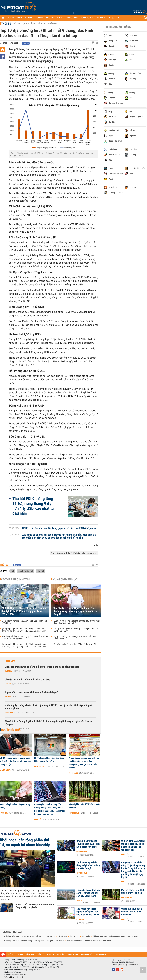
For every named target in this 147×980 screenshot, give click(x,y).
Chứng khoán (10, 713)
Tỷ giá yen (51, 936)
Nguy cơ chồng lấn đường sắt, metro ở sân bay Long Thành (75, 638)
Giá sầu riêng (27, 941)
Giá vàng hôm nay (12, 936)
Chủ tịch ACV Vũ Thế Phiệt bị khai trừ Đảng (27, 680)
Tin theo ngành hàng (117, 27)
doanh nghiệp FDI (25, 571)
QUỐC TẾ (40, 18)
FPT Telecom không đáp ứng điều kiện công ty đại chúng (49, 760)
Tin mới (11, 661)
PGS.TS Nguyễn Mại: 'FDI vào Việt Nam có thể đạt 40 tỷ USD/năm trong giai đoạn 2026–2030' (24, 611)
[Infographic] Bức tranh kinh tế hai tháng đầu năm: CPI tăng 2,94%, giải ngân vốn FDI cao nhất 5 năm (25, 645)
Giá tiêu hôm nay (100, 936)
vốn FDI (40, 571)
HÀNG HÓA (30, 18)
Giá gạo (50, 941)
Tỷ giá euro (63, 936)
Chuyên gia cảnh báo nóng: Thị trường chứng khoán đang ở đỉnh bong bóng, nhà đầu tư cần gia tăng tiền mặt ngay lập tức (50, 809)
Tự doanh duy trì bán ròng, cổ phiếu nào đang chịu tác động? (88, 866)
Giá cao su (60, 941)
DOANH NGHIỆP (87, 18)
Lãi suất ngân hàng (117, 936)
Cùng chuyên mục (65, 579)
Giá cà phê (86, 936)
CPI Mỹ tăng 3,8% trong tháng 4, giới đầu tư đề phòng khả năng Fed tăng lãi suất (133, 845)
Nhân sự (52, 24)
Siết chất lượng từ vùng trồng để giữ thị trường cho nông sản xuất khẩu (42, 667)
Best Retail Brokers (75, 941)
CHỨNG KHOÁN (72, 18)
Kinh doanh (73, 773)
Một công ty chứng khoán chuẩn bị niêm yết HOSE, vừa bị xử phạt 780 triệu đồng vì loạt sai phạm (48, 707)
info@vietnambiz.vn (18, 975)
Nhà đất (8, 697)
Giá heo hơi (74, 936)
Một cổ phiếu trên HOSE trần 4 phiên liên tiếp (84, 806)
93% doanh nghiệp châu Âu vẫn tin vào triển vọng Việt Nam (24, 622)
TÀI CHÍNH (50, 18)
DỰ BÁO (20, 18)
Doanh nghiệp (40, 767)
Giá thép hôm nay (11, 941)
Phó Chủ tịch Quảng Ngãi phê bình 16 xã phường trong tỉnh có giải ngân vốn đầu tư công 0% (75, 611)
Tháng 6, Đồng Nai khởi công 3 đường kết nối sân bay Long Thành (76, 630)
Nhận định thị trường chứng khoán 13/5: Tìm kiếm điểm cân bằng (88, 844)
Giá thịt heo (39, 941)
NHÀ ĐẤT (60, 18)
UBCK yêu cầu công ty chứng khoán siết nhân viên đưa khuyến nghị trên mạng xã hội (16, 761)
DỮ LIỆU (111, 18)
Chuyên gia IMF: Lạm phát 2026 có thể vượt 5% (75, 644)
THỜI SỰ (11, 18)
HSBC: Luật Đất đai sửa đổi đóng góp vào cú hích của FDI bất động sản (60, 528)
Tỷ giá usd (40, 936)
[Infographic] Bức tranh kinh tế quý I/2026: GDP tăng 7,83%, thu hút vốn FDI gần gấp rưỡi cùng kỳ (24, 630)
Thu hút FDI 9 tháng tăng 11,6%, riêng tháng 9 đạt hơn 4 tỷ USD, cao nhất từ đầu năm (33, 506)
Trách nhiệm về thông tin (14, 977)
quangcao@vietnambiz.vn (128, 965)
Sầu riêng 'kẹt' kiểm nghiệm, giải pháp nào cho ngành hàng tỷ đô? (88, 912)
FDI (12, 571)
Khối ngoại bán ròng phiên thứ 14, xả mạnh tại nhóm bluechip (25, 842)
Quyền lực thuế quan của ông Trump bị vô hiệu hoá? (131, 912)
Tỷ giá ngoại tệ (27, 936)
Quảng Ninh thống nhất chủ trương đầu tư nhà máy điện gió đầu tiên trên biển (77, 622)
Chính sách (29, 24)
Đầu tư (41, 24)
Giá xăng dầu (133, 936)
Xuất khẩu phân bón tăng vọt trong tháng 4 (15, 806)
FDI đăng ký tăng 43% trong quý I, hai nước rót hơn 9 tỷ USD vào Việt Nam (25, 638)
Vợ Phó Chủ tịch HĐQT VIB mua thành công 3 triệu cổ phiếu (35, 906)
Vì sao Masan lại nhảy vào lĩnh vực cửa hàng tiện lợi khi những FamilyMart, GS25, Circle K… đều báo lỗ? (84, 763)
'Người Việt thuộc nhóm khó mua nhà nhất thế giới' (31, 692)
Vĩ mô (17, 24)
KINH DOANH (100, 18)
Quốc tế (37, 820)
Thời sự (6, 24)
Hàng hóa (8, 671)
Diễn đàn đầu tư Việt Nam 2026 (98, 941)
